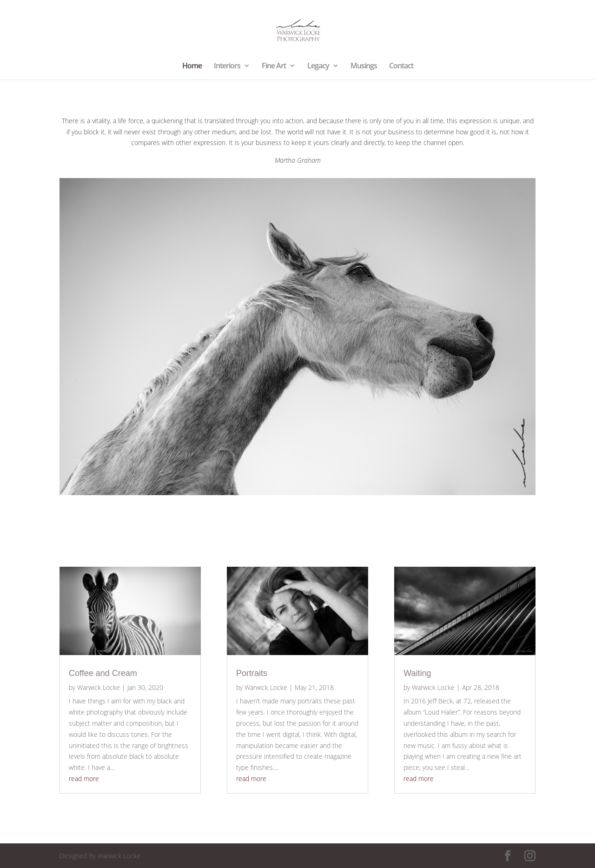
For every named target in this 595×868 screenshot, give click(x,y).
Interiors (227, 66)
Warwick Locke (99, 687)
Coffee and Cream (103, 673)
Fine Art (274, 66)
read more (84, 779)
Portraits (252, 673)
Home (192, 66)
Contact (401, 66)
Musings (364, 66)
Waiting (417, 673)
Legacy (318, 66)
